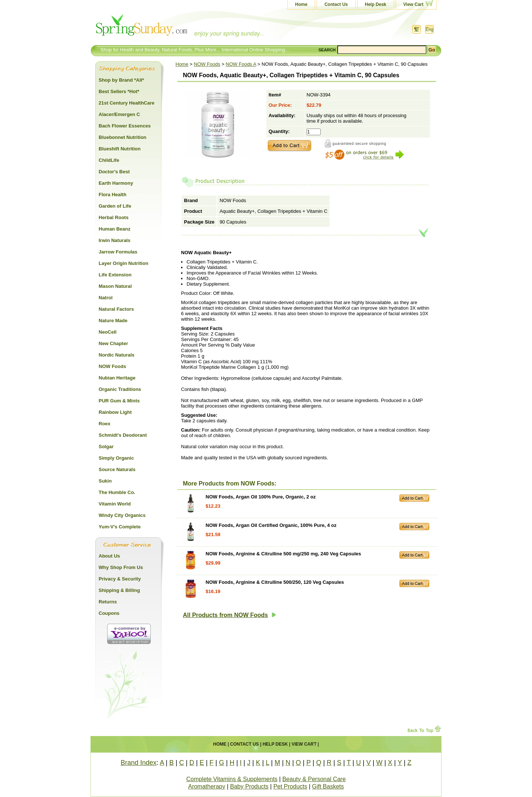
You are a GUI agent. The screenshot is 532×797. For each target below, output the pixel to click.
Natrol (106, 298)
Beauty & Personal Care (314, 779)
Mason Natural (115, 286)
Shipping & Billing (119, 590)
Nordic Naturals (117, 355)
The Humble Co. (117, 492)
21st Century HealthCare (127, 103)
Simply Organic (116, 458)
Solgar (106, 447)
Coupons (109, 613)
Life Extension (115, 275)
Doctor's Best (114, 172)
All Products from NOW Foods (229, 615)
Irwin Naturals (115, 240)
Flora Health (112, 195)
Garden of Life (115, 206)
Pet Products (290, 786)
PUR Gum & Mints (119, 401)
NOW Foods (207, 64)
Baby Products (249, 786)
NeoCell (108, 332)
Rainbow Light (115, 412)
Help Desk (376, 4)
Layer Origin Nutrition (123, 263)
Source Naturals (117, 469)
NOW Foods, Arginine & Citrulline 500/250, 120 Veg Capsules (275, 582)
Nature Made (113, 321)
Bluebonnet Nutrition (122, 137)
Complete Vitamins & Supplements (232, 779)
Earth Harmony (116, 183)
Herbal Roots (114, 217)
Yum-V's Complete (120, 527)
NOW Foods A (241, 64)
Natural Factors (116, 309)
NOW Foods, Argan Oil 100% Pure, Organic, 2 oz (261, 497)
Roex (105, 424)
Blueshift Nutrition (120, 149)
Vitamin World (115, 504)
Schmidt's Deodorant (123, 435)
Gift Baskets (328, 786)
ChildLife (109, 160)
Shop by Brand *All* (121, 80)
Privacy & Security (120, 579)
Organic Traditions (120, 389)
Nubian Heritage (117, 378)
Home (301, 4)
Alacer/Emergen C (119, 114)
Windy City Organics (122, 515)
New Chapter (113, 343)
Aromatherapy (207, 786)
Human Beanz (115, 229)
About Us (109, 556)
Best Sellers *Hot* (119, 91)
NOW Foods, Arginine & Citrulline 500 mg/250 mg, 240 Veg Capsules (284, 554)
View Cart (413, 4)
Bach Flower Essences (125, 126)
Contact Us (336, 4)
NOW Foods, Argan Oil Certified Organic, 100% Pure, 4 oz (271, 525)
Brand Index (138, 763)
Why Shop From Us (121, 567)
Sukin (105, 481)
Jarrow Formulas (118, 252)
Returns (108, 602)
